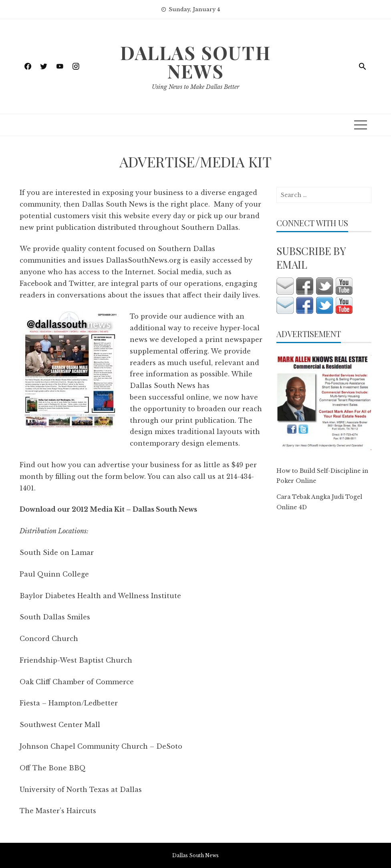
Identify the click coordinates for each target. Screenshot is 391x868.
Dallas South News (196, 62)
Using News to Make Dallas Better (195, 87)
